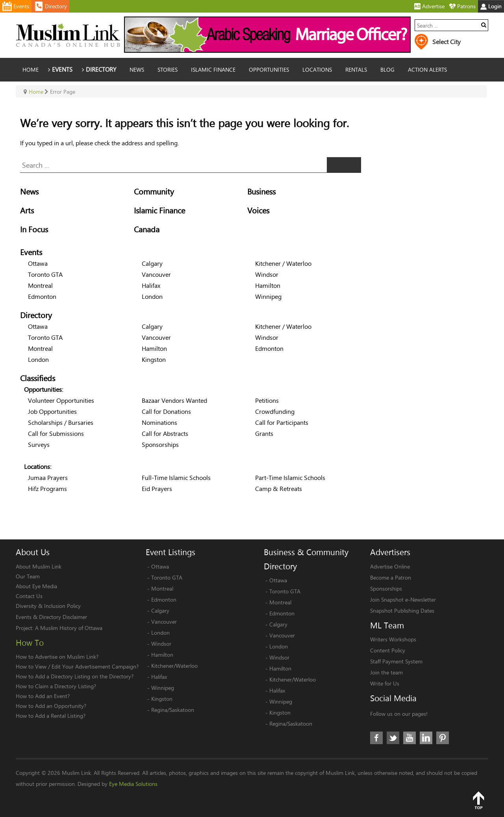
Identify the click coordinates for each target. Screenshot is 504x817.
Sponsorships (160, 444)
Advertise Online (390, 566)
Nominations (159, 422)
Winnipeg (268, 296)
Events (31, 252)
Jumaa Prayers (48, 477)
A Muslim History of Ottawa (69, 628)
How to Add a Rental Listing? (51, 716)
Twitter (393, 738)
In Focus (34, 229)
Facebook (376, 738)
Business (261, 192)
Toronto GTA (45, 274)
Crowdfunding (275, 411)
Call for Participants (282, 422)
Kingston (154, 359)
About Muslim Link (39, 566)
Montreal (40, 285)
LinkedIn (426, 738)
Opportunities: (44, 389)
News (29, 192)
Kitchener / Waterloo (283, 263)
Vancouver (156, 274)
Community (154, 192)
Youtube (409, 738)
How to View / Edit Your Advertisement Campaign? (77, 666)
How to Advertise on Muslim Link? (57, 657)
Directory (36, 315)
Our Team (28, 576)
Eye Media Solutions (133, 784)
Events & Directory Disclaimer (51, 617)
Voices (258, 210)
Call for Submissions (56, 433)
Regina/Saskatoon (173, 710)
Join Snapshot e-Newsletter (403, 599)
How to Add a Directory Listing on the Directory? (75, 676)
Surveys (39, 444)
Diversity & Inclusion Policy (48, 606)
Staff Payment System (396, 661)
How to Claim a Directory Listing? (56, 686)
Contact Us (29, 596)
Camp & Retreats (279, 488)
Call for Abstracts (165, 433)
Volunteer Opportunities (61, 400)
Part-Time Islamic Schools (290, 477)
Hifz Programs (47, 488)
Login (491, 6)
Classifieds (38, 378)
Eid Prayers (157, 488)
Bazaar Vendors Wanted (174, 400)
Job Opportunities (52, 411)
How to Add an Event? (43, 696)
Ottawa (38, 263)
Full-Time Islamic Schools (176, 477)
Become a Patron (391, 577)
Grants (264, 433)
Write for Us (385, 683)
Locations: (38, 466)
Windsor (267, 274)
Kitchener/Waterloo (174, 666)
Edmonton (42, 296)
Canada (147, 229)
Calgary (152, 263)
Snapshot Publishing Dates (402, 610)
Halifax (151, 285)
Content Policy (388, 650)
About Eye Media (36, 586)
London (152, 296)
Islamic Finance (159, 210)
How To (30, 643)
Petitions (267, 400)
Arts (27, 210)
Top (478, 800)
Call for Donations (166, 411)
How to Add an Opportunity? (51, 706)
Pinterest (443, 738)
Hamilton (268, 285)
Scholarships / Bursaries (61, 422)
